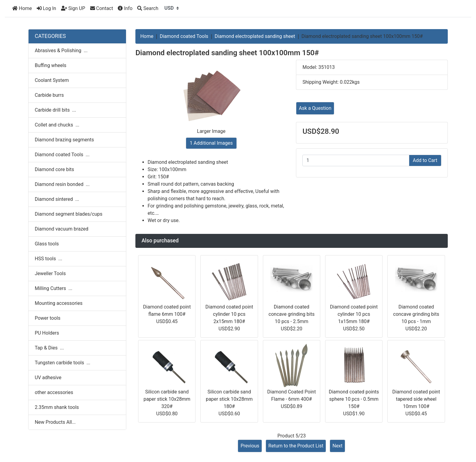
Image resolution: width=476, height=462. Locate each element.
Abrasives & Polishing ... (61, 51)
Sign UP (73, 8)
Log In (46, 8)
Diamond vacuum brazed (61, 229)
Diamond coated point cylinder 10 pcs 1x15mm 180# (354, 314)
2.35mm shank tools (57, 407)
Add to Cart (425, 160)
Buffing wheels (50, 65)
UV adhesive (48, 378)
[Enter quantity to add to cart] (356, 160)
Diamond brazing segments (64, 140)
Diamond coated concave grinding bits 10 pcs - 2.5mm (292, 314)
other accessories (54, 392)
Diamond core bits (54, 169)
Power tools (48, 318)
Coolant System (52, 80)
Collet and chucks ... (57, 125)
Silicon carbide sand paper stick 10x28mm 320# (167, 399)
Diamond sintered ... (57, 199)
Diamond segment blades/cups (68, 214)
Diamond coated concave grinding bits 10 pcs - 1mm (416, 314)
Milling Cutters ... (53, 288)
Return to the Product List (296, 446)
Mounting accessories (58, 303)
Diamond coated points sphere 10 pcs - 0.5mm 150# (354, 399)
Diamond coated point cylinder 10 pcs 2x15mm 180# (229, 314)
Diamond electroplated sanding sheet (255, 36)
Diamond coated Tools (184, 36)
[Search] (148, 8)
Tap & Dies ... (49, 348)
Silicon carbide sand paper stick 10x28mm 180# (229, 399)
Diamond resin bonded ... (62, 184)
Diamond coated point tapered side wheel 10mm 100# (416, 399)
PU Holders (47, 333)
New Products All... (55, 422)
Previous (250, 446)
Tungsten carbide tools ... (62, 363)
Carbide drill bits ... (55, 110)
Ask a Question (315, 108)
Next (337, 446)
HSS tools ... (48, 259)
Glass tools (47, 244)
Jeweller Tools (50, 273)
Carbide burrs (49, 95)
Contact (102, 8)
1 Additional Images (211, 143)
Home (22, 8)
